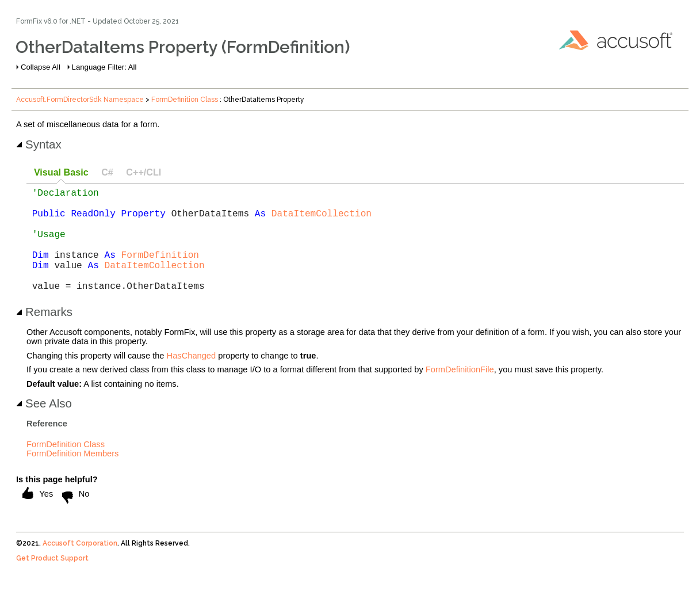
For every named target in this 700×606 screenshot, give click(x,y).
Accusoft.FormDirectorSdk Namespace (80, 100)
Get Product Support (52, 581)
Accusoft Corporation (80, 566)
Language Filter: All (104, 67)
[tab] (61, 173)
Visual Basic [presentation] (61, 172)
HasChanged (192, 379)
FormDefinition (160, 270)
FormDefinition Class (185, 100)
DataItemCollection (322, 220)
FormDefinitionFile (460, 392)
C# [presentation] (107, 172)
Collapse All (41, 67)
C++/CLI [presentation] (144, 172)
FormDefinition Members (72, 477)
